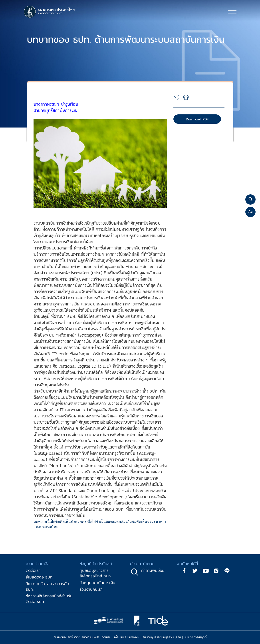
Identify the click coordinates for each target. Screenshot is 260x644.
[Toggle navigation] (232, 12)
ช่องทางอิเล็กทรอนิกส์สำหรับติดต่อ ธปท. (49, 599)
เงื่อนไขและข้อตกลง (126, 637)
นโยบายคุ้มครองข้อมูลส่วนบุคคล (161, 637)
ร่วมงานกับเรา (91, 589)
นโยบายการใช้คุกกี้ (195, 637)
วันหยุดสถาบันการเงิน (97, 583)
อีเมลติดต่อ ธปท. (39, 577)
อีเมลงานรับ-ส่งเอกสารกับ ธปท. (47, 586)
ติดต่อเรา (33, 570)
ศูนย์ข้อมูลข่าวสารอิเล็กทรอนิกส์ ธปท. (96, 573)
